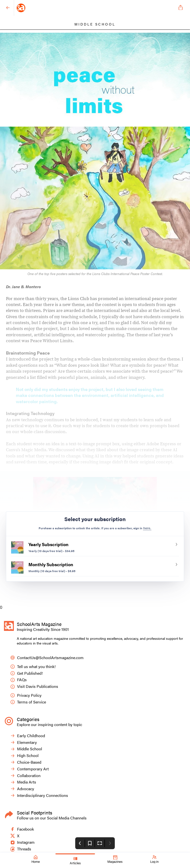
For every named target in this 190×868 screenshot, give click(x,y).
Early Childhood (28, 736)
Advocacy (22, 789)
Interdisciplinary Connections (39, 796)
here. (147, 528)
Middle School (26, 749)
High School (24, 756)
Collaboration (25, 776)
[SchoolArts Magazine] (94, 8)
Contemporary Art (29, 769)
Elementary (24, 742)
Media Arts (23, 782)
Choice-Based (26, 762)
